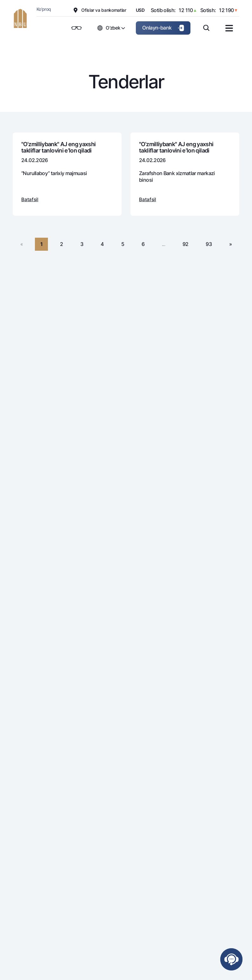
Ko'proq (44, 9)
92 (186, 244)
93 (209, 244)
